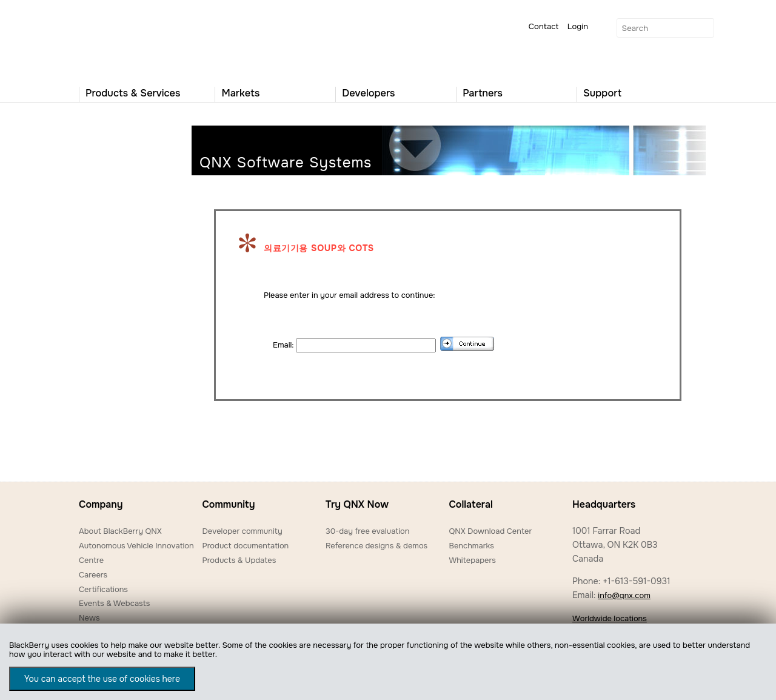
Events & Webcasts (114, 603)
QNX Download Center (490, 531)
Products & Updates (239, 560)
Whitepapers (472, 560)
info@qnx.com (624, 595)
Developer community (242, 531)
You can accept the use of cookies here (102, 679)
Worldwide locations (610, 618)
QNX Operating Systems (115, 40)
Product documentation (245, 546)
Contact (544, 26)
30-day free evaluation (367, 531)
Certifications (103, 589)
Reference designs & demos (376, 546)
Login (578, 26)
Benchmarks (471, 546)
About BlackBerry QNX (120, 531)
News (89, 618)
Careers (93, 575)
